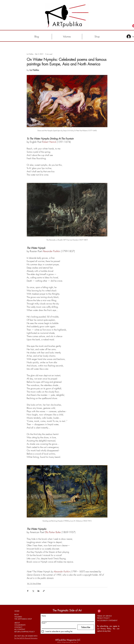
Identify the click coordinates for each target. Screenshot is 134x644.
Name (44, 616)
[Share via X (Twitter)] (33, 591)
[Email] (58, 627)
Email (44, 623)
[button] (67, 37)
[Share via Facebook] (28, 591)
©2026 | (60, 642)
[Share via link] (44, 591)
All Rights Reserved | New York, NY (70, 642)
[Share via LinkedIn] (38, 591)
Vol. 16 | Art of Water (34, 583)
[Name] (67, 620)
